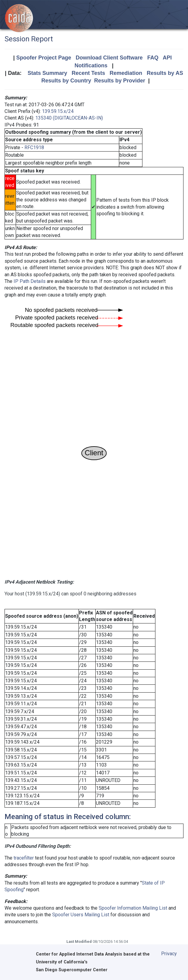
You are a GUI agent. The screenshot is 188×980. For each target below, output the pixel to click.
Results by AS (165, 73)
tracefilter (24, 858)
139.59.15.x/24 (58, 111)
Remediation (126, 73)
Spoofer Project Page (44, 58)
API (167, 58)
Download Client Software (109, 58)
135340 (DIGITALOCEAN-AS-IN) (69, 118)
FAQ (153, 58)
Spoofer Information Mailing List (133, 908)
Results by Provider (120, 81)
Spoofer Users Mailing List (81, 915)
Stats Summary (47, 73)
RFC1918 (34, 147)
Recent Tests (88, 73)
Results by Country (66, 81)
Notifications (91, 66)
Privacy (169, 954)
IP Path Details (30, 281)
